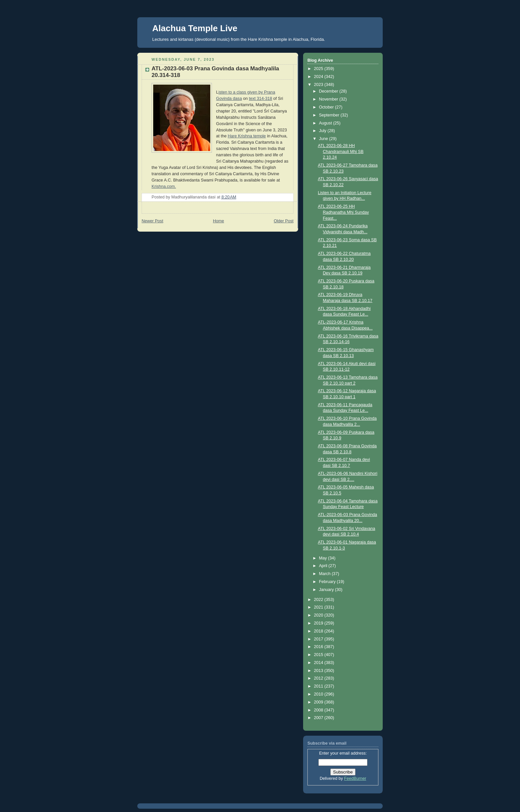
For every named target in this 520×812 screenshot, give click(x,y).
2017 (319, 639)
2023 (319, 85)
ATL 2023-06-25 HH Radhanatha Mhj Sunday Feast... (344, 212)
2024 (319, 77)
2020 (319, 615)
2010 (319, 694)
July (323, 131)
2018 (319, 631)
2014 (319, 663)
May (324, 558)
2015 (319, 655)
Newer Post (152, 221)
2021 (319, 607)
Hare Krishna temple (247, 136)
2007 (319, 718)
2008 (319, 710)
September (330, 115)
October (327, 107)
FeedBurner (355, 778)
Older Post (284, 221)
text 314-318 (260, 99)
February (328, 582)
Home (219, 221)
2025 (319, 69)
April (324, 566)
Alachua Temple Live (195, 28)
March (325, 574)
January (327, 590)
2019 (319, 623)
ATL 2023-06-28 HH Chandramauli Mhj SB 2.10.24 (341, 151)
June (324, 139)
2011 (319, 686)
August (326, 123)
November (329, 99)
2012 (319, 678)
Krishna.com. (164, 186)
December (329, 91)
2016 (319, 647)
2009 (319, 702)
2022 (319, 600)
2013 (319, 671)
